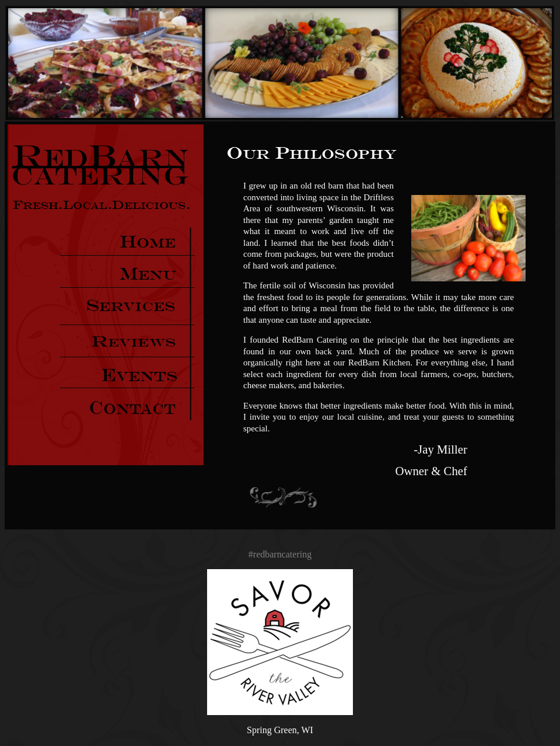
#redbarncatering (280, 554)
